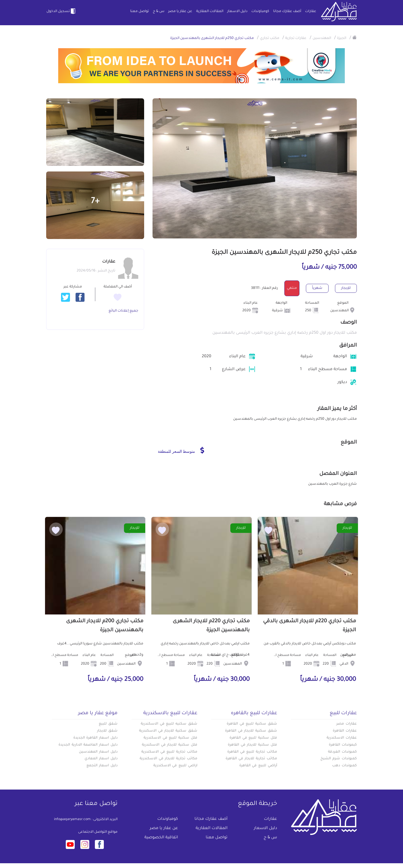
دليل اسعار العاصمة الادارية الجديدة (88, 745)
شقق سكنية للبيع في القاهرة (252, 724)
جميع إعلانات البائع (123, 311)
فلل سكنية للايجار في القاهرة (252, 745)
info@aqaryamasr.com (72, 820)
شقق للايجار (107, 731)
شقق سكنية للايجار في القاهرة (251, 731)
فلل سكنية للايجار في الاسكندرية (170, 745)
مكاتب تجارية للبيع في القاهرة (252, 752)
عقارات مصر (347, 724)
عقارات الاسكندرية (342, 738)
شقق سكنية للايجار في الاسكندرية (168, 731)
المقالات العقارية (210, 11)
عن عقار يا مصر (180, 11)
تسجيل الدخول (62, 11)
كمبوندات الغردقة (342, 752)
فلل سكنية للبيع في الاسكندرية (170, 738)
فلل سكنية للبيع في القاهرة (253, 738)
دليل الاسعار (237, 11)
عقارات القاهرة (345, 731)
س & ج (159, 11)
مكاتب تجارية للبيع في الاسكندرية (169, 752)
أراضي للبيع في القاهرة (258, 766)
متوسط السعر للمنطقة (181, 450)
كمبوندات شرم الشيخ (339, 759)
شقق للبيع (108, 724)
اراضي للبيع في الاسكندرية (175, 766)
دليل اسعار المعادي (101, 759)
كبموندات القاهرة (343, 745)
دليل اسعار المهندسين (98, 752)
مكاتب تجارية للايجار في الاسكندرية (168, 759)
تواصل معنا (140, 11)
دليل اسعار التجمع (102, 766)
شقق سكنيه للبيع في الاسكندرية (169, 724)
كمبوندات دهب (345, 766)
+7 (95, 202)
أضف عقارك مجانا (287, 11)
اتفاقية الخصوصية (161, 838)
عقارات (311, 11)
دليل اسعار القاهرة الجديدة (95, 738)
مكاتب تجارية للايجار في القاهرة (251, 759)
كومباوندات (260, 11)
